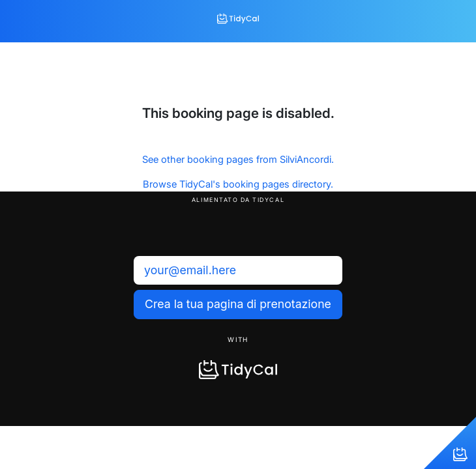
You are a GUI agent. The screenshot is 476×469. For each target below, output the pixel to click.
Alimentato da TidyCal (238, 200)
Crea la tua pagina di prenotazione (238, 304)
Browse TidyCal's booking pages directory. (238, 184)
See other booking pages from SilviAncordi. (238, 160)
